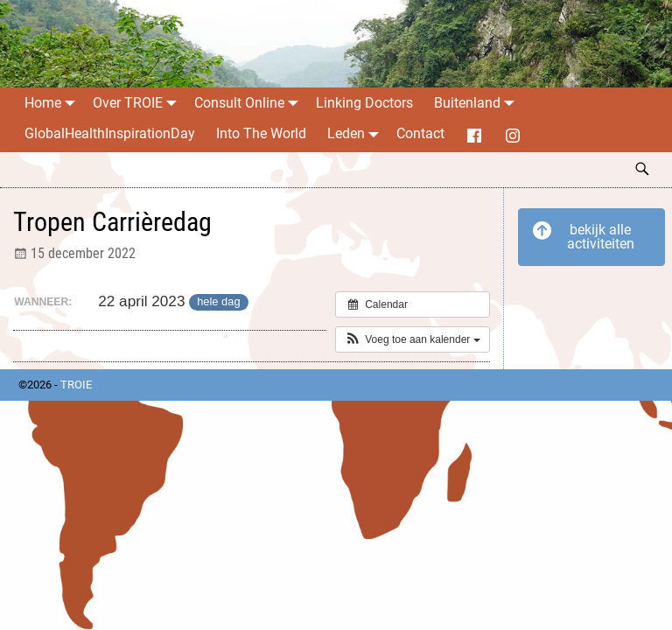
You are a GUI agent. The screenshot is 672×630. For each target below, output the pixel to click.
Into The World (261, 133)
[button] (413, 339)
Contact (420, 133)
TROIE (76, 385)
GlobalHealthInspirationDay (110, 133)
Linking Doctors (364, 103)
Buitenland (478, 103)
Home (53, 103)
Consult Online (250, 103)
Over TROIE (138, 103)
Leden (357, 133)
